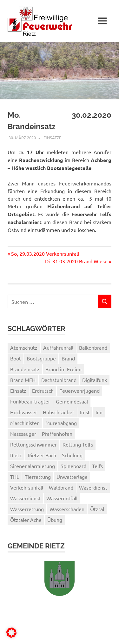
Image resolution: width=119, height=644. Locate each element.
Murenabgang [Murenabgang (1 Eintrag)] (61, 423)
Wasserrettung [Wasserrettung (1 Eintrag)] (27, 509)
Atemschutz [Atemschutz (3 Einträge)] (24, 347)
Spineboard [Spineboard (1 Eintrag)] (73, 466)
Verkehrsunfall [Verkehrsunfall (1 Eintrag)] (27, 487)
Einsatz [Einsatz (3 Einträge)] (18, 391)
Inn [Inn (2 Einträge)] (99, 412)
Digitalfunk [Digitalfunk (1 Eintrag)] (95, 380)
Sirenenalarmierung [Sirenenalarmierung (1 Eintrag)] (33, 466)
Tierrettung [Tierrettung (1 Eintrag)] (38, 477)
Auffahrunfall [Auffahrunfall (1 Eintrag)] (58, 347)
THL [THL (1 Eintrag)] (15, 477)
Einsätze (52, 138)
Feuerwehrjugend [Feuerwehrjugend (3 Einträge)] (79, 391)
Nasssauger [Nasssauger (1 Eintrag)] (23, 434)
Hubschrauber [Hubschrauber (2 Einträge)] (59, 412)
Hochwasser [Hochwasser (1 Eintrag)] (24, 412)
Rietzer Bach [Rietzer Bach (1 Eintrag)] (42, 455)
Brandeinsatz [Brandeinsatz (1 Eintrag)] (25, 369)
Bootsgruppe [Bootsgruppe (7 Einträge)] (41, 358)
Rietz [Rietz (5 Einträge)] (16, 455)
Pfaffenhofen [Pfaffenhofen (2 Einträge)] (57, 434)
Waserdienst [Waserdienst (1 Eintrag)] (93, 487)
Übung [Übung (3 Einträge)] (55, 520)
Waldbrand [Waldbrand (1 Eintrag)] (61, 487)
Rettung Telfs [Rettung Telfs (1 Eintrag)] (78, 444)
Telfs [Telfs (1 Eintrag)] (97, 466)
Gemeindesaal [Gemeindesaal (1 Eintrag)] (72, 401)
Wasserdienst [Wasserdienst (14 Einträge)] (25, 498)
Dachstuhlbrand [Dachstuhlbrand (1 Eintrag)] (59, 380)
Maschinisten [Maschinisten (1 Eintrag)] (25, 423)
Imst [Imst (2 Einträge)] (85, 412)
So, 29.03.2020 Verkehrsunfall (45, 253)
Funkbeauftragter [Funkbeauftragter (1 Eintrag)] (30, 401)
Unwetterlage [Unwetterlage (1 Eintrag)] (72, 477)
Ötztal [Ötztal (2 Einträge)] (97, 509)
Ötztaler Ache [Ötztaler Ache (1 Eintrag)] (26, 520)
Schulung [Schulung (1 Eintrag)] (72, 455)
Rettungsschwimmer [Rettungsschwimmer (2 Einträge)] (33, 444)
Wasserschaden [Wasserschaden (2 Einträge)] (67, 509)
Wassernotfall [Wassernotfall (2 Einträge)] (62, 498)
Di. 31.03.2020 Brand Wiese (76, 261)
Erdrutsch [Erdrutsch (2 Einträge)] (43, 391)
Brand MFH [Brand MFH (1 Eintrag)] (23, 380)
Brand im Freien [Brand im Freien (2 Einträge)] (63, 369)
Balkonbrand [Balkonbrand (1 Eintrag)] (93, 347)
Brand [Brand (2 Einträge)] (68, 358)
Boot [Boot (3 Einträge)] (16, 358)
